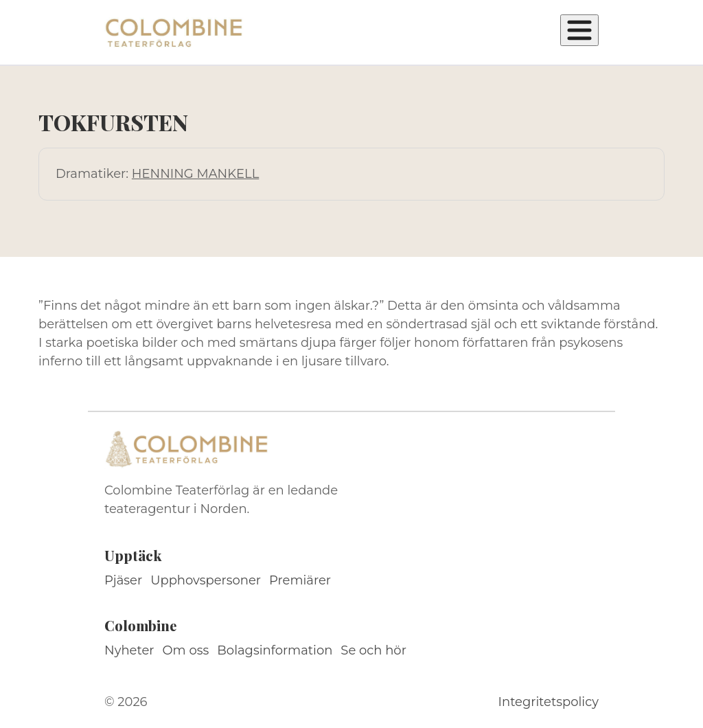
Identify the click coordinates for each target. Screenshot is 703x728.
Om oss (186, 650)
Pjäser (123, 580)
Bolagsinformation (275, 650)
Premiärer (300, 580)
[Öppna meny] (579, 30)
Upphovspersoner (206, 580)
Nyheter (129, 650)
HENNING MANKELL (195, 174)
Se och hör (373, 650)
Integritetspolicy (549, 702)
